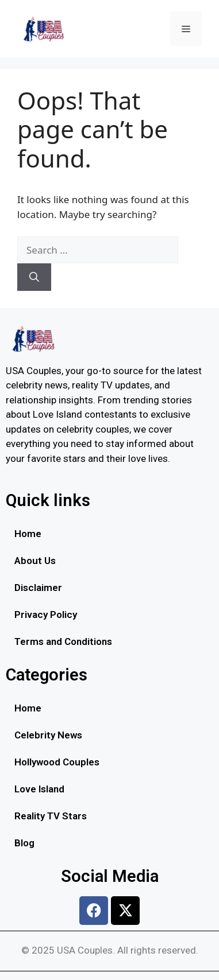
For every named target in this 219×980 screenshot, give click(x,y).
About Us (35, 561)
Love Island (39, 789)
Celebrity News (48, 735)
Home (28, 534)
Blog (24, 843)
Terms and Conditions (63, 641)
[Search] (34, 277)
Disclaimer (38, 588)
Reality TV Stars (51, 816)
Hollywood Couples (57, 762)
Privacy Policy (46, 615)
